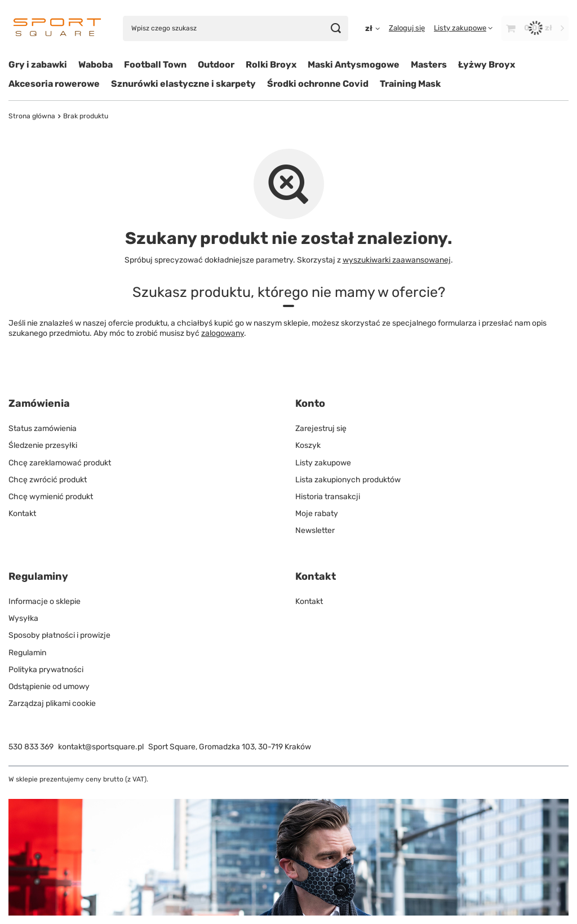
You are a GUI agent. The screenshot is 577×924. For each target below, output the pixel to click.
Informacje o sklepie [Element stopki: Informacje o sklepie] (45, 601)
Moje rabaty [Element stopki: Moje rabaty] (317, 514)
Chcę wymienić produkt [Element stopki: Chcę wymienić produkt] (51, 497)
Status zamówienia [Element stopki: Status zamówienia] (43, 428)
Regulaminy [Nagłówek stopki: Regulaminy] (38, 576)
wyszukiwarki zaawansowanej (397, 260)
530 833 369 (31, 747)
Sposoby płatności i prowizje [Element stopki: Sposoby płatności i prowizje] (59, 635)
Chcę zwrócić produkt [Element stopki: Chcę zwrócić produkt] (48, 480)
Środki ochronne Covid (318, 84)
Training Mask (410, 84)
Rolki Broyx (271, 65)
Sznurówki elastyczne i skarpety (183, 84)
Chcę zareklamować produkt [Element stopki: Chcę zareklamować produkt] (60, 463)
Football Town (155, 65)
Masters (429, 65)
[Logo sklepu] (57, 28)
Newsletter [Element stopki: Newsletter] (315, 530)
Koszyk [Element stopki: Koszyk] (308, 445)
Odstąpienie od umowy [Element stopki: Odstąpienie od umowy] (49, 687)
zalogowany (223, 334)
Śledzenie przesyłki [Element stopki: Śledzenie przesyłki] (43, 445)
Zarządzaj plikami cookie (52, 703)
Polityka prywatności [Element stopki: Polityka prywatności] (46, 670)
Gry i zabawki (38, 65)
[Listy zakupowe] (463, 28)
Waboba (96, 65)
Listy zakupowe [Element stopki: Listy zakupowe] (323, 463)
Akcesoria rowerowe (54, 84)
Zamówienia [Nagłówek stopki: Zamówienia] (39, 403)
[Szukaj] (336, 28)
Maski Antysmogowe (354, 65)
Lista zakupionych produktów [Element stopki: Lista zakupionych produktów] (348, 480)
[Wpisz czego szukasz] (236, 28)
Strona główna (32, 116)
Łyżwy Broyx (487, 65)
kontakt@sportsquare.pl (101, 747)
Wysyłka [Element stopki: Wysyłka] (23, 618)
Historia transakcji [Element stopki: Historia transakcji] (328, 497)
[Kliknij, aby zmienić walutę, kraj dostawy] (372, 28)
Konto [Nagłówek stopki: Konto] (310, 403)
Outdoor (216, 65)
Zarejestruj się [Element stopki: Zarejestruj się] (321, 428)
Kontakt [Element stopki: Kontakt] (22, 514)
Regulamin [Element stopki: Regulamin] (27, 653)
